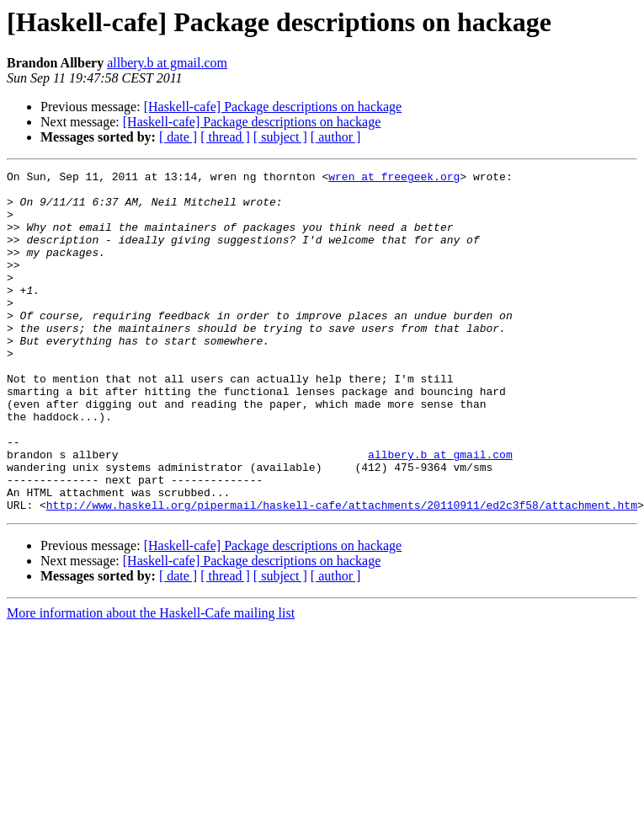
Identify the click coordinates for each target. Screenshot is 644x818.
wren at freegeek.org (394, 179)
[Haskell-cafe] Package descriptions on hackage (273, 107)
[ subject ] (280, 137)
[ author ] (336, 137)
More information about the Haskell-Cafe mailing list (151, 681)
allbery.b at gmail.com (167, 63)
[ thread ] (225, 137)
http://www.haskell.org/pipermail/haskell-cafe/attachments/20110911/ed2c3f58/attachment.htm (342, 573)
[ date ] (178, 137)
